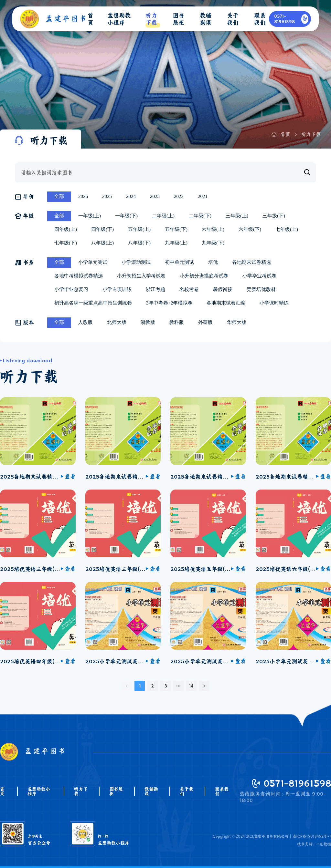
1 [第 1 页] (140, 686)
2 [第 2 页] (153, 686)
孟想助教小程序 (39, 791)
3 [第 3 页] (166, 686)
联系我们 (222, 791)
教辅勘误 (151, 791)
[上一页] (127, 686)
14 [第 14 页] (191, 686)
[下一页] (204, 686)
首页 (2, 791)
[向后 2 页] (178, 686)
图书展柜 (116, 791)
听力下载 (81, 791)
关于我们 (187, 791)
